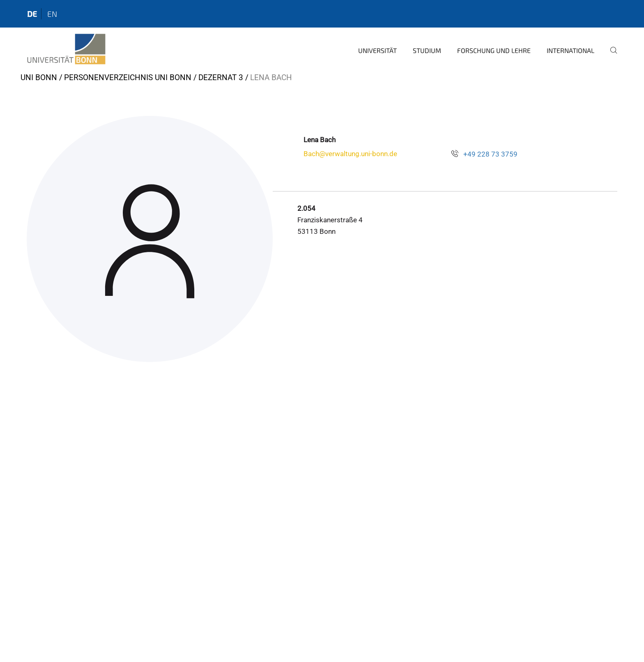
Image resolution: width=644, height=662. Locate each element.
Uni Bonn (39, 77)
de (32, 14)
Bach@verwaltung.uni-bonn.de (350, 154)
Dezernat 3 (221, 77)
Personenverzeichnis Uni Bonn (128, 77)
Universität (377, 50)
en (52, 14)
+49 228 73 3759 (490, 154)
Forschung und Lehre (494, 50)
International (570, 50)
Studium (427, 50)
